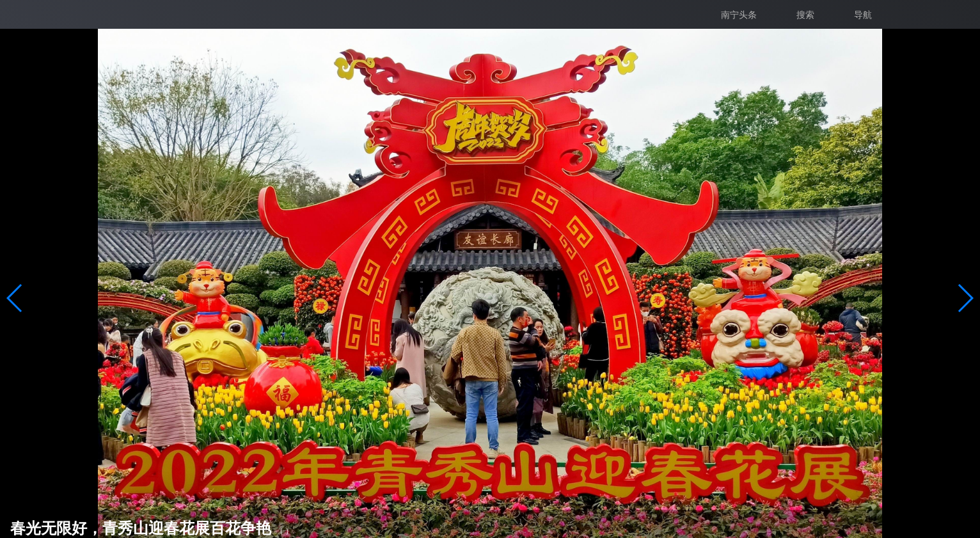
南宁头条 (739, 15)
